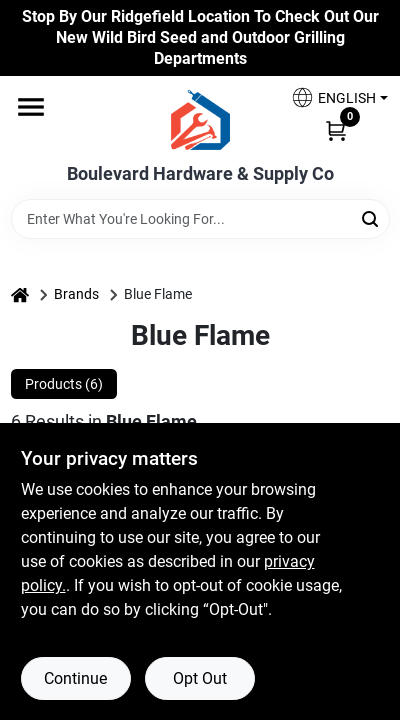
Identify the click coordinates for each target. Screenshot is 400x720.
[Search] (371, 217)
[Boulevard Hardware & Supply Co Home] (200, 120)
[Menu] (31, 108)
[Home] (20, 294)
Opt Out (200, 678)
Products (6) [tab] (64, 384)
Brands (76, 294)
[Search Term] (200, 219)
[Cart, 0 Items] (336, 129)
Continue (75, 678)
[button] (332, 97)
